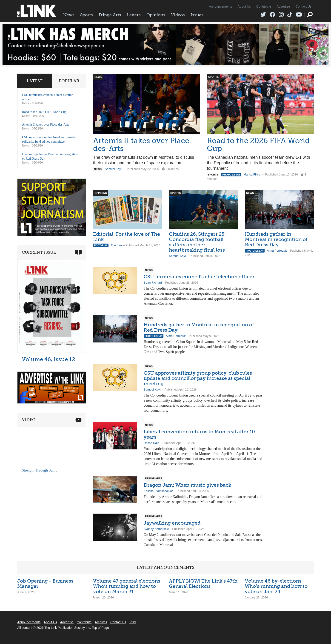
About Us (244, 6)
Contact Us (304, 6)
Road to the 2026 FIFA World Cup (258, 144)
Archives (101, 622)
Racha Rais (151, 443)
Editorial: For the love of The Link (127, 237)
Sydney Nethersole (156, 529)
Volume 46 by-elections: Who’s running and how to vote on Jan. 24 (276, 586)
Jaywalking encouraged (172, 523)
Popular (69, 81)
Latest (35, 81)
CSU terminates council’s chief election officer (199, 277)
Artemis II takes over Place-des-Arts (143, 144)
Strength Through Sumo (40, 470)
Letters (134, 15)
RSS (133, 622)
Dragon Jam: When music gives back (187, 485)
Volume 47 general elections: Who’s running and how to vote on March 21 (127, 586)
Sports (87, 15)
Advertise (283, 6)
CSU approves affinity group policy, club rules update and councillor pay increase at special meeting (198, 378)
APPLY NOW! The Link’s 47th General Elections (203, 584)
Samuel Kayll (114, 169)
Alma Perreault (277, 251)
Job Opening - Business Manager (45, 584)
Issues (197, 15)
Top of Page (100, 628)
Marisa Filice (252, 174)
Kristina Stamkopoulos (158, 491)
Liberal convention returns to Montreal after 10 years (199, 434)
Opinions (156, 15)
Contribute (264, 6)
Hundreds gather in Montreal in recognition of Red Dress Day (276, 239)
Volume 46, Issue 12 (49, 359)
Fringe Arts (110, 15)
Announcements (220, 6)
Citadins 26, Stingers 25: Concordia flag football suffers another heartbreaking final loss (197, 242)
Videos (178, 15)
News (69, 15)
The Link (117, 245)
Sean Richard (153, 283)
